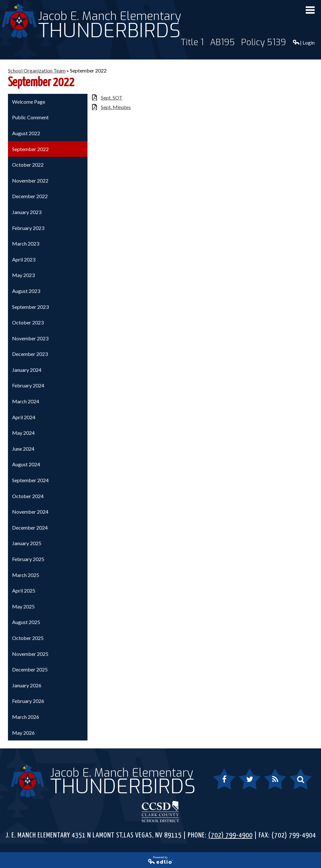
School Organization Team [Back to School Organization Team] (37, 70)
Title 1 (192, 42)
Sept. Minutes (116, 107)
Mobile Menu (310, 10)
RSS (272, 783)
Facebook (224, 783)
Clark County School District (160, 811)
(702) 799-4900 (230, 835)
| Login (304, 42)
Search (297, 783)
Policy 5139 (264, 42)
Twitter (247, 783)
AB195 (222, 42)
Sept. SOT (112, 97)
